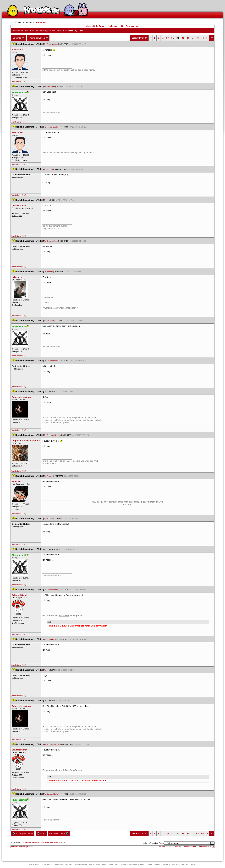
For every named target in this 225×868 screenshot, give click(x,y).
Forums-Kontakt (165, 847)
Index (41, 833)
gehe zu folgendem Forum (154, 843)
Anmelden (41, 23)
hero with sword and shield (43, 842)
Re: (45, 200)
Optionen (19, 38)
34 (188, 38)
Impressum (184, 864)
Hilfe (122, 26)
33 (183, 38)
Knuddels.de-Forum (20, 30)
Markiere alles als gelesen (22, 847)
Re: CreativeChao (51, 44)
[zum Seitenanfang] (18, 81)
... (163, 38)
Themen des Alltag (40, 30)
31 (173, 38)
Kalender (113, 26)
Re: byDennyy (49, 321)
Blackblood (27, 842)
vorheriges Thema (23, 833)
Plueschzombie (60, 842)
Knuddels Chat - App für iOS (87, 864)
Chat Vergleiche (171, 864)
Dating (142, 864)
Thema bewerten (38, 38)
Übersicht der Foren (95, 26)
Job (193, 864)
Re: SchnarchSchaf (51, 639)
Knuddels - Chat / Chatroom (185, 847)
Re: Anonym (48, 272)
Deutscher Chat (37, 864)
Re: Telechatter (49, 86)
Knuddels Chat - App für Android (59, 864)
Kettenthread (56, 30)
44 (203, 38)
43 (197, 38)
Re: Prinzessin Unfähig (52, 435)
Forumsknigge (132, 26)
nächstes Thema (59, 833)
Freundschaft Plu (123, 864)
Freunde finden (107, 864)
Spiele (135, 864)
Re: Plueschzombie (51, 127)
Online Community (155, 864)
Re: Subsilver (49, 519)
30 (167, 38)
